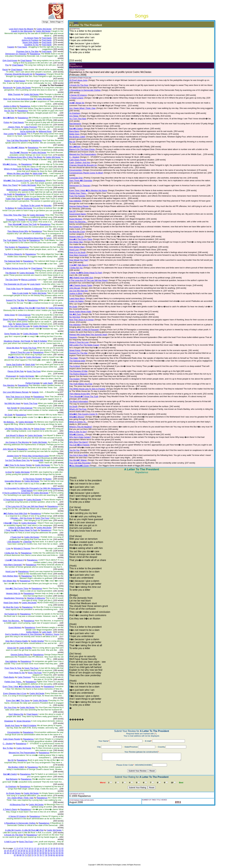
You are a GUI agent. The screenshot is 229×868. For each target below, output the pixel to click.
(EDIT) (76, 23)
